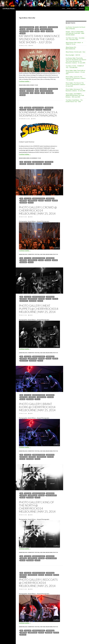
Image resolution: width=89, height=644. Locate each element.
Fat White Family (53, 27)
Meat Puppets (24, 301)
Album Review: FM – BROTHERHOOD (71, 48)
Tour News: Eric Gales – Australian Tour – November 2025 (75, 39)
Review (69, 8)
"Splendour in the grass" (27, 27)
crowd (41, 201)
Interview (81, 8)
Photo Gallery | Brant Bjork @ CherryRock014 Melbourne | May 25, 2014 (37, 407)
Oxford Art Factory (46, 29)
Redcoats (23, 577)
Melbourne (30, 29)
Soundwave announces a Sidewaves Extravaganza (38, 114)
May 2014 (55, 201)
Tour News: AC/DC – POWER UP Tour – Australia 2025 (75, 67)
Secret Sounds (24, 31)
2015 (21, 108)
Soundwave (34, 158)
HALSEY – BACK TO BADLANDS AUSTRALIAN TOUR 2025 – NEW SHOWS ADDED (75, 33)
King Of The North (51, 495)
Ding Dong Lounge (38, 108)
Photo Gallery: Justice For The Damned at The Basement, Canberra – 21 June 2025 (76, 78)
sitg (32, 31)
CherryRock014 (33, 201)
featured (48, 201)
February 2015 (49, 108)
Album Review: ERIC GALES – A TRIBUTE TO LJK (74, 43)
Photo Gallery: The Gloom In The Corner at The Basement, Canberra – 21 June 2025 (76, 84)
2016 (37, 27)
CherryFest (31, 254)
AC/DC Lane (28, 198)
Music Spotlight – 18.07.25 (73, 55)
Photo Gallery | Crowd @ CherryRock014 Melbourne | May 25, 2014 (38, 210)
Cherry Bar (43, 27)
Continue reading (25, 81)
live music (23, 110)
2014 (21, 198)
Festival (37, 254)
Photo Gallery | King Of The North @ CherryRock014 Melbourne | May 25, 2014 (37, 507)
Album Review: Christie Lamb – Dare (76, 52)
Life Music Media (9, 9)
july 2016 (23, 29)
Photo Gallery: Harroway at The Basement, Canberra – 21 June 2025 (76, 90)
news (37, 29)
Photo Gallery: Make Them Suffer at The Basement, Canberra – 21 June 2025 (75, 72)
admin (31, 45)
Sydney (37, 31)
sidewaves (39, 110)
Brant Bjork (24, 397)
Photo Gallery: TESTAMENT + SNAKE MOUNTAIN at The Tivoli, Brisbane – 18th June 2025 (75, 95)
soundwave (47, 110)
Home (63, 8)
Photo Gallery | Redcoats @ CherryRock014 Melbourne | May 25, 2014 (38, 583)
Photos (75, 8)
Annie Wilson (50, 198)
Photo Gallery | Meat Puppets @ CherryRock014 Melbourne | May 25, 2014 (39, 309)
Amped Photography (39, 198)
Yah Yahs (23, 33)
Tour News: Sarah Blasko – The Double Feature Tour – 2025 (74, 101)
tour (43, 31)
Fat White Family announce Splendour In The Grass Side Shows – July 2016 (39, 39)
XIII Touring (50, 31)
